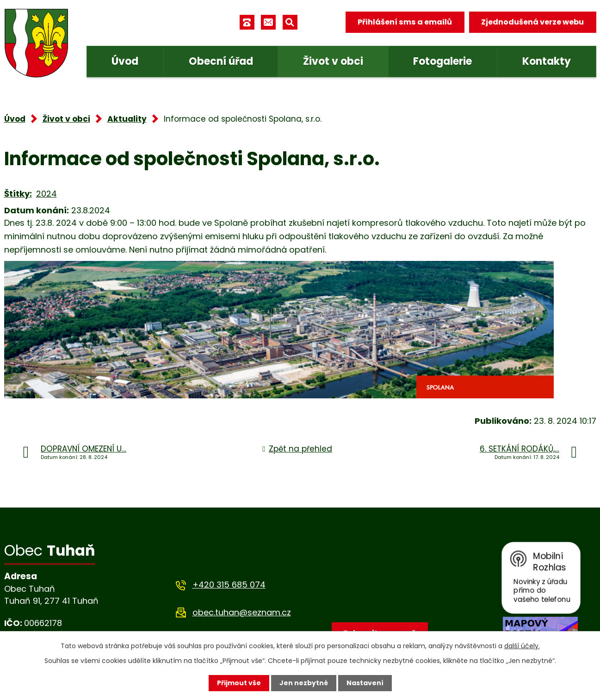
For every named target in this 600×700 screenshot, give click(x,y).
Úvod (125, 61)
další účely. (522, 646)
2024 (46, 194)
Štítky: (18, 194)
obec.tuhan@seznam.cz (242, 612)
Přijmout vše (239, 683)
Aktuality (127, 119)
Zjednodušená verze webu (532, 22)
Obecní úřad (221, 61)
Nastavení (365, 683)
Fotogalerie (442, 61)
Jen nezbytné (304, 683)
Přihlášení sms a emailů (405, 22)
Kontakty (547, 61)
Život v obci (333, 61)
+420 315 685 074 (229, 585)
